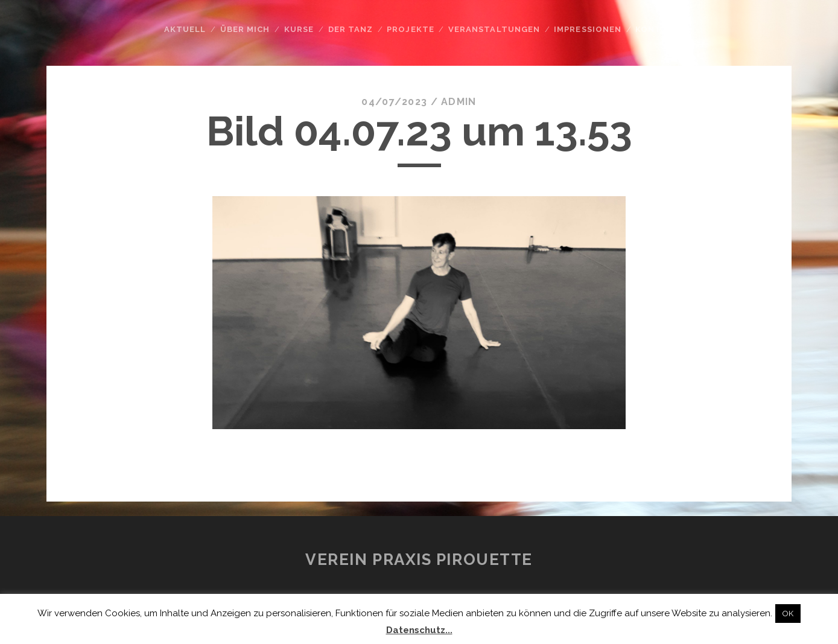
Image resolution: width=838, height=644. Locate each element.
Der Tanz (351, 29)
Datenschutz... (419, 630)
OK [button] (788, 614)
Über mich (245, 29)
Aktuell (185, 29)
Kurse (299, 29)
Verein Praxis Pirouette (419, 560)
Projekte (410, 29)
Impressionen (588, 29)
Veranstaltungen (494, 29)
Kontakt (657, 29)
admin (459, 102)
